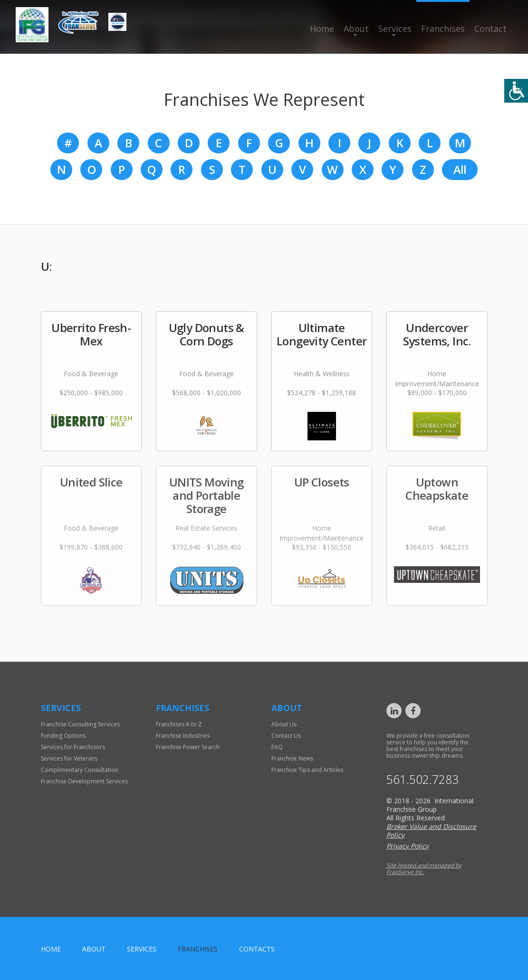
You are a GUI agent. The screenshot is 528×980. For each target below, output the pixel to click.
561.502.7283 (422, 779)
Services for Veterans (69, 758)
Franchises (443, 29)
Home (322, 29)
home (51, 949)
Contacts (257, 949)
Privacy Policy (408, 846)
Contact (490, 29)
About (356, 29)
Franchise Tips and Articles (307, 770)
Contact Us (286, 736)
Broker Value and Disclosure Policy (431, 831)
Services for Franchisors (73, 747)
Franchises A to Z (179, 724)
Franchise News (292, 758)
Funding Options (63, 736)
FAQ (277, 747)
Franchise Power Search (188, 747)
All (460, 169)
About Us (284, 724)
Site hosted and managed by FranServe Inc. (424, 869)
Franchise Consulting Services (80, 724)
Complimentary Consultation (80, 770)
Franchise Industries (183, 736)
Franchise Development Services (84, 781)
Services (395, 29)
